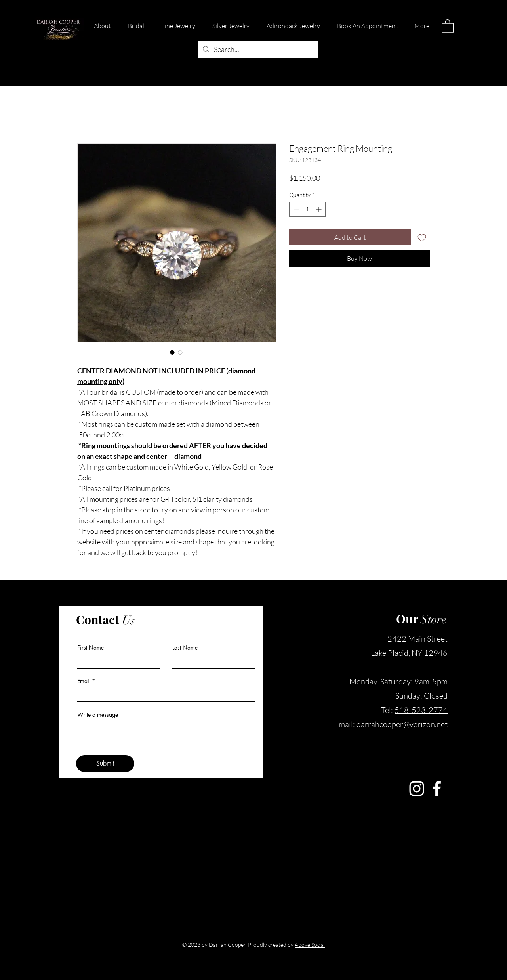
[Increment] (319, 209)
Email (84, 681)
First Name (91, 648)
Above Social (310, 945)
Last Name (185, 648)
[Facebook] (437, 789)
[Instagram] (417, 789)
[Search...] (258, 49)
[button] (448, 26)
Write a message (98, 715)
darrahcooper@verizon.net (402, 724)
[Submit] (105, 764)
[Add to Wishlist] (422, 237)
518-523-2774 (421, 710)
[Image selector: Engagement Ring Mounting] (172, 352)
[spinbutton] (307, 209)
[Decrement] (295, 209)
